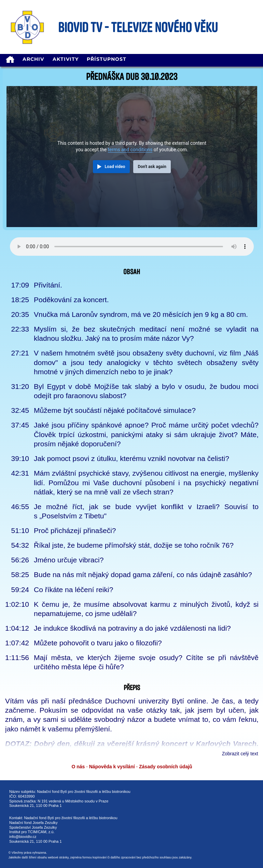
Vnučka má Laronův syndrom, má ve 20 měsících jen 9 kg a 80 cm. (141, 314)
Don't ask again (152, 167)
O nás (78, 767)
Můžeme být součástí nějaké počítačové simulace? (115, 410)
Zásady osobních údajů (166, 767)
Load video (115, 167)
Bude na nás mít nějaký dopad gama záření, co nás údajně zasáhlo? (143, 575)
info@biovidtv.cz (23, 837)
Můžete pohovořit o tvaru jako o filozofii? (98, 643)
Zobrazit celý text (240, 754)
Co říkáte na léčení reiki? (73, 590)
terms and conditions (130, 150)
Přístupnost (107, 59)
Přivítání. (48, 285)
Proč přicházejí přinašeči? (75, 530)
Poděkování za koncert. (71, 300)
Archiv (33, 59)
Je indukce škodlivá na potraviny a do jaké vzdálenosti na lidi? (132, 628)
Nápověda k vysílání (112, 767)
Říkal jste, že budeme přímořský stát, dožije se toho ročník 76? (134, 545)
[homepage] (10, 60)
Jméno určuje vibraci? (69, 560)
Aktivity (66, 59)
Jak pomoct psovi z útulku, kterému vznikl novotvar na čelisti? (131, 458)
